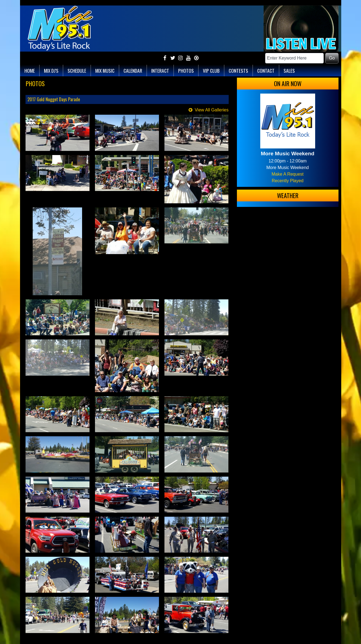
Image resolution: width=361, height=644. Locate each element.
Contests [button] (238, 71)
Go (332, 58)
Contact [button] (266, 71)
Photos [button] (186, 71)
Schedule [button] (77, 71)
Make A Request (288, 174)
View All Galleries (212, 110)
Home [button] (30, 71)
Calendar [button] (133, 71)
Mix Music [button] (105, 71)
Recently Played (288, 181)
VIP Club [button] (211, 71)
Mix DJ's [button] (51, 71)
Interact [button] (160, 71)
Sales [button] (289, 71)
